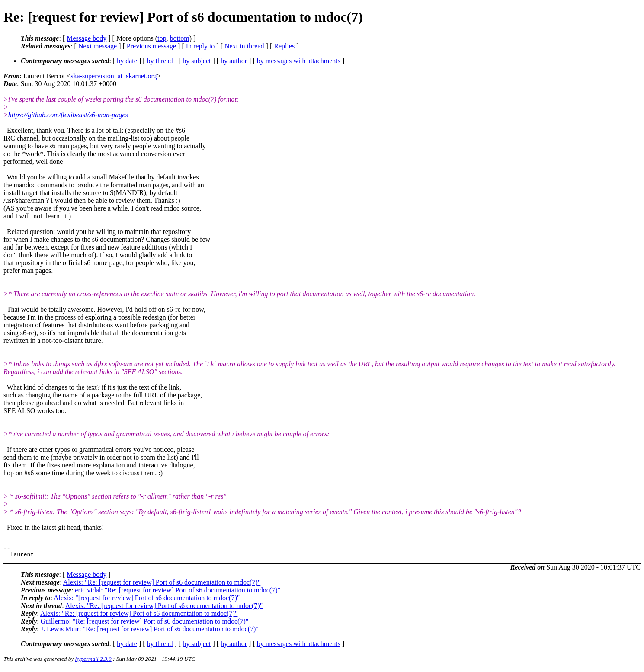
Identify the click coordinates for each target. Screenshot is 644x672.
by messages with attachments (299, 61)
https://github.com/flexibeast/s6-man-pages (68, 115)
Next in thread (244, 46)
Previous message (151, 46)
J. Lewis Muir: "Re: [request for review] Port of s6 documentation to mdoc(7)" (150, 632)
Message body (87, 38)
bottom (179, 38)
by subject (197, 61)
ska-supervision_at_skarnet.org (114, 76)
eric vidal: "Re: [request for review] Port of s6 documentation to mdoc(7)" (178, 593)
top (162, 38)
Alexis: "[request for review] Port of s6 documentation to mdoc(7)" (147, 600)
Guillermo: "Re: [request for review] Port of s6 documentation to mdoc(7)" (145, 624)
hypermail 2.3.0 (93, 661)
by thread (160, 61)
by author (234, 61)
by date (127, 61)
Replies (284, 46)
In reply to (200, 46)
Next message (98, 46)
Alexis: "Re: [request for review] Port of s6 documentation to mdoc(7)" (162, 585)
